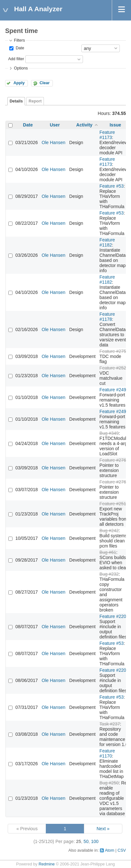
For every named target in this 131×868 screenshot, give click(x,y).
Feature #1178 (107, 317)
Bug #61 (108, 552)
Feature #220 (113, 616)
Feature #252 (113, 368)
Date (19, 48)
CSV (122, 850)
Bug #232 (109, 574)
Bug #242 (109, 531)
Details (16, 101)
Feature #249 (113, 390)
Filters (19, 40)
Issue (115, 125)
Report (35, 101)
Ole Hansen (53, 142)
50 (86, 841)
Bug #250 (109, 783)
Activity (84, 125)
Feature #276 (113, 460)
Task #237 (110, 724)
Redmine (46, 864)
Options (21, 68)
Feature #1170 (107, 753)
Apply (19, 83)
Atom (109, 850)
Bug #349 (109, 433)
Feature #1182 (107, 242)
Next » (103, 829)
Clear (45, 83)
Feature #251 (113, 504)
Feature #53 (112, 186)
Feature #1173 (107, 135)
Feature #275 (113, 351)
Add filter (16, 59)
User (55, 125)
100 (95, 841)
